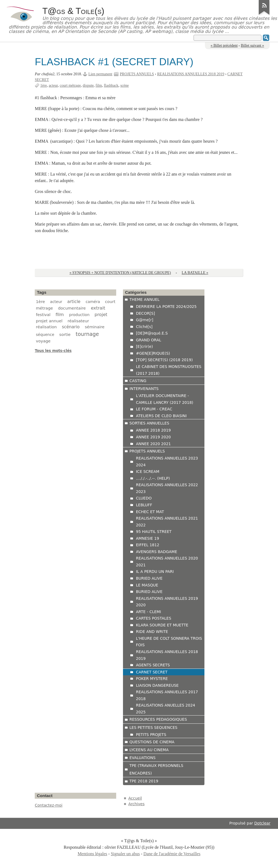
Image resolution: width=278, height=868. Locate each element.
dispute (88, 85)
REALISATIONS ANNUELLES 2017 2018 (167, 695)
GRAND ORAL (149, 340)
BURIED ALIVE (149, 578)
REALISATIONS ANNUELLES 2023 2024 (167, 462)
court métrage (70, 85)
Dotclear (262, 823)
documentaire (72, 308)
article (74, 302)
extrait (98, 308)
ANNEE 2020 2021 (154, 444)
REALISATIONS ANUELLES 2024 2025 (166, 709)
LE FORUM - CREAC (154, 409)
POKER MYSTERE (152, 679)
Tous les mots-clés (53, 351)
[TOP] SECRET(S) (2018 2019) (164, 360)
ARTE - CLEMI (149, 612)
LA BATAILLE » (195, 273)
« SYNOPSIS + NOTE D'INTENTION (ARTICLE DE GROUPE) (120, 273)
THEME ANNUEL (145, 299)
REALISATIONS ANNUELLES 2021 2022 (167, 522)
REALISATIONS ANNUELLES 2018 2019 (191, 74)
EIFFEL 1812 (148, 545)
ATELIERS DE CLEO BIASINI (161, 416)
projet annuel (49, 321)
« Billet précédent (224, 46)
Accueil (135, 798)
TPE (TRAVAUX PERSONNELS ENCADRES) (156, 769)
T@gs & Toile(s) (73, 11)
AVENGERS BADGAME (157, 552)
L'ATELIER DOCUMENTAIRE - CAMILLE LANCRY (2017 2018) (165, 399)
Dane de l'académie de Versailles (172, 854)
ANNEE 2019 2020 (154, 437)
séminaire (94, 327)
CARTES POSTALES (154, 618)
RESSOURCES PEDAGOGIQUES (158, 719)
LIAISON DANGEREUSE (157, 685)
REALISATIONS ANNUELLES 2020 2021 (167, 562)
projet (101, 315)
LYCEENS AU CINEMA (149, 750)
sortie (65, 334)
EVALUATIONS (143, 758)
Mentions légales (92, 854)
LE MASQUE (147, 585)
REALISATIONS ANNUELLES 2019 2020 (167, 602)
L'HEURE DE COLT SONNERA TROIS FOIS (169, 642)
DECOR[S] (146, 313)
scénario (71, 327)
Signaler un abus (125, 854)
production (79, 315)
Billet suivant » (252, 46)
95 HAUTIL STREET (154, 532)
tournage (87, 334)
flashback (111, 85)
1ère (43, 85)
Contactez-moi (49, 805)
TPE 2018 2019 (144, 781)
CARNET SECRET (152, 672)
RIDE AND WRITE (152, 632)
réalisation (46, 327)
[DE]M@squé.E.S (152, 333)
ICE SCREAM (148, 472)
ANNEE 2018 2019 (154, 430)
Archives (137, 804)
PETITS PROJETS (151, 735)
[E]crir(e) (144, 346)
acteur (53, 85)
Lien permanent (100, 74)
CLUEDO (144, 498)
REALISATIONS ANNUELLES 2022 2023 (167, 488)
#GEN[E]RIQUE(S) (153, 353)
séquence (45, 335)
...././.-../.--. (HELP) (153, 478)
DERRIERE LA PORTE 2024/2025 (166, 307)
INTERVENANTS (144, 389)
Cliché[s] (144, 327)
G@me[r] (145, 320)
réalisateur (78, 321)
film (99, 85)
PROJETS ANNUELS (137, 74)
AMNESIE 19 (148, 538)
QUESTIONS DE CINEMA (152, 742)
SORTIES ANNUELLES (149, 423)
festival (43, 315)
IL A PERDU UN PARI (155, 572)
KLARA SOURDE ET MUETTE (162, 625)
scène (124, 85)
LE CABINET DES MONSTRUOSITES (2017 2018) (169, 370)
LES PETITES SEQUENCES (154, 728)
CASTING (138, 381)
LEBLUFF (144, 505)
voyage (43, 341)
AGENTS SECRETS (153, 665)
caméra (93, 302)
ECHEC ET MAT (150, 512)
